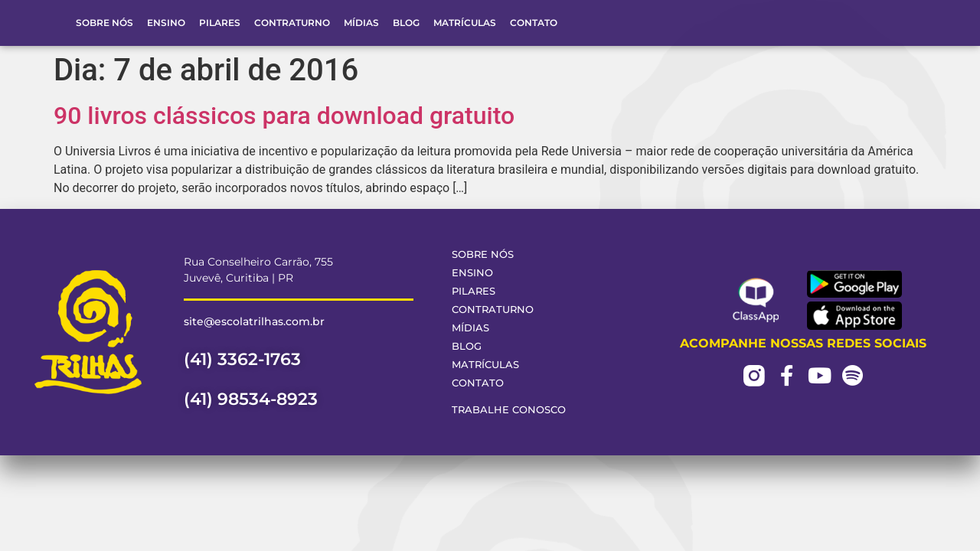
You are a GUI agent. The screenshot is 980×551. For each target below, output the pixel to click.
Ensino (166, 23)
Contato (534, 23)
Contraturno (292, 23)
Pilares (220, 23)
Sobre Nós (105, 23)
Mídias (361, 23)
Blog (406, 23)
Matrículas (465, 23)
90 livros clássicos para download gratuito (284, 116)
